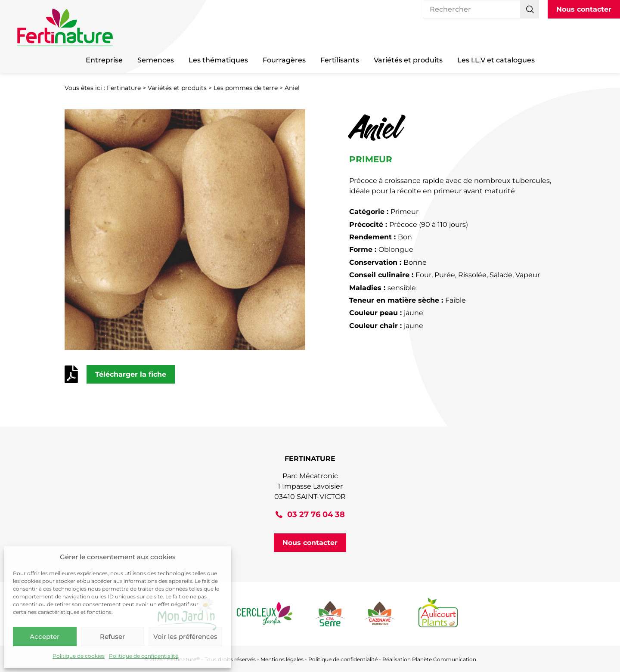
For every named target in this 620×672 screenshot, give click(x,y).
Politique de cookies (79, 656)
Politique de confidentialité (144, 656)
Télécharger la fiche (131, 374)
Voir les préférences (185, 636)
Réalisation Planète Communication (429, 659)
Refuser (112, 636)
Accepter (45, 636)
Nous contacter (584, 9)
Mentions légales (282, 659)
